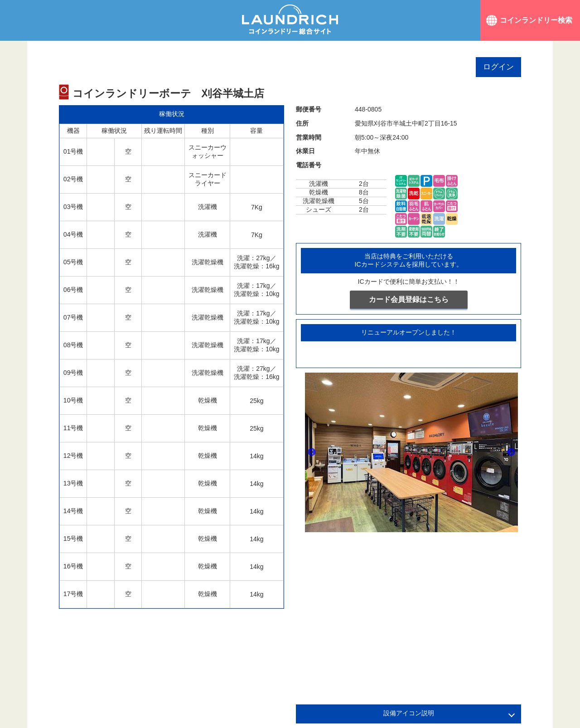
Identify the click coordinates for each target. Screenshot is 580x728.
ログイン (498, 67)
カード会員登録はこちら (409, 299)
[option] (411, 452)
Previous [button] (312, 452)
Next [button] (511, 452)
